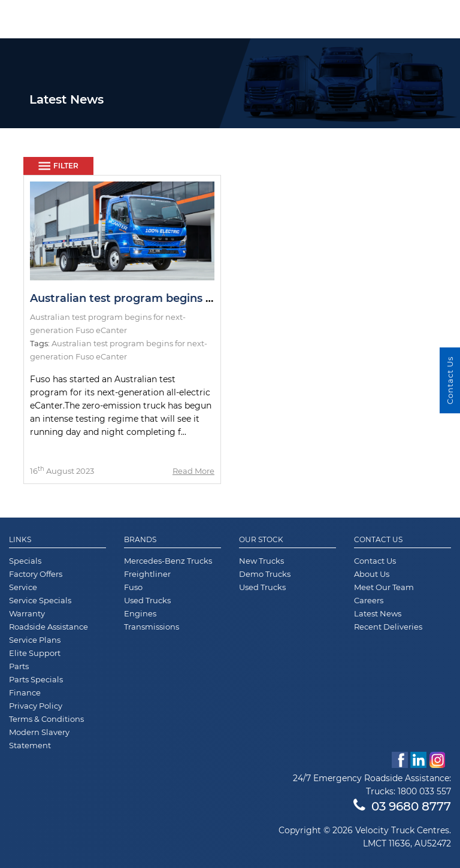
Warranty (27, 613)
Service (23, 587)
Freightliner (147, 574)
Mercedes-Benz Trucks (168, 561)
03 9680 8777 (402, 806)
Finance (25, 692)
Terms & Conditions (46, 719)
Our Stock (261, 540)
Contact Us (378, 540)
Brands (140, 540)
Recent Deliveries (388, 627)
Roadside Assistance (49, 627)
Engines (140, 613)
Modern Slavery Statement (39, 739)
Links (20, 540)
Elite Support (35, 653)
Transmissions (152, 627)
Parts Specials (36, 679)
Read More (193, 471)
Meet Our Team (384, 587)
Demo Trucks (265, 574)
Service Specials (40, 600)
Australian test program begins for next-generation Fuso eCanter (211, 298)
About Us (372, 574)
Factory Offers (36, 574)
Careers (369, 600)
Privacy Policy (36, 706)
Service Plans (35, 640)
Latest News (378, 613)
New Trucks (261, 561)
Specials (25, 561)
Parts (19, 666)
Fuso (133, 587)
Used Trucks (147, 600)
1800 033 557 (424, 791)
